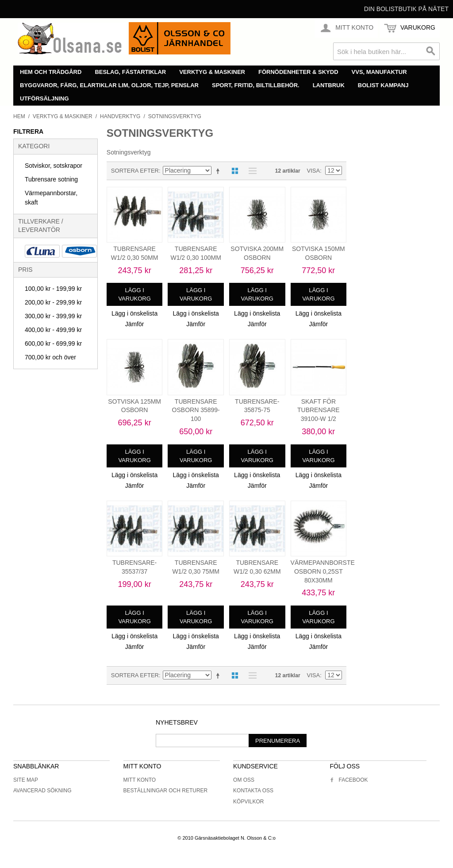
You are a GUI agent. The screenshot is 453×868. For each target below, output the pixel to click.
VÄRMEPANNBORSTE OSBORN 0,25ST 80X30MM (323, 571)
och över (50, 357)
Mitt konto (140, 780)
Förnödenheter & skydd (298, 72)
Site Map (26, 780)
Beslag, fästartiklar (130, 72)
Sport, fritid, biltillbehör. (256, 85)
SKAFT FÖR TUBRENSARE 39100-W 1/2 (319, 410)
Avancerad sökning (42, 791)
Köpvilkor (248, 802)
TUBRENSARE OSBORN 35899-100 (196, 410)
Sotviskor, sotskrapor (54, 166)
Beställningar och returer (166, 791)
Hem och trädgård (51, 72)
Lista (250, 171)
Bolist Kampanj (383, 85)
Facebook (349, 780)
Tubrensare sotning (51, 179)
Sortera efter (135, 171)
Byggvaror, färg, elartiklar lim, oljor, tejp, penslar (109, 85)
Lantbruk (329, 85)
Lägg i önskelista (134, 313)
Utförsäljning (44, 98)
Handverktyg (120, 116)
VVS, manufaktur (379, 72)
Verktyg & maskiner (212, 72)
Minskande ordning (219, 171)
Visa (314, 171)
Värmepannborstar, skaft (51, 198)
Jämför (135, 324)
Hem (19, 116)
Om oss (244, 780)
